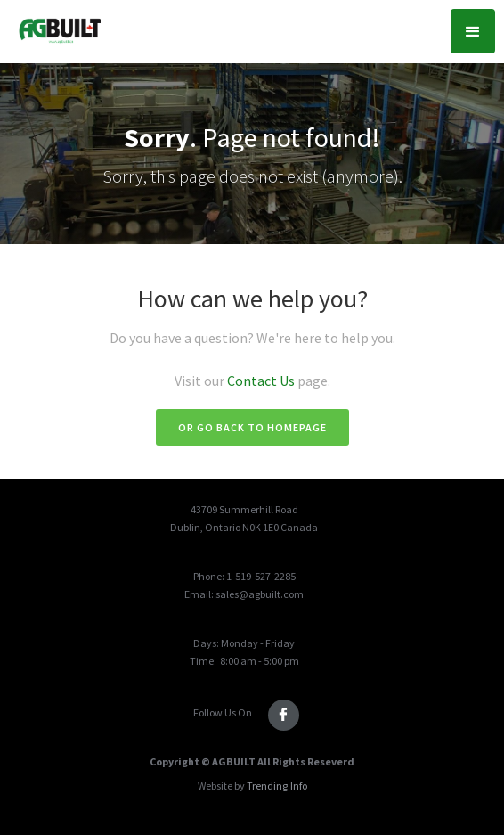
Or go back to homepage (252, 427)
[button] (473, 31)
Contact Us (262, 381)
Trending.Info (277, 786)
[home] (55, 27)
